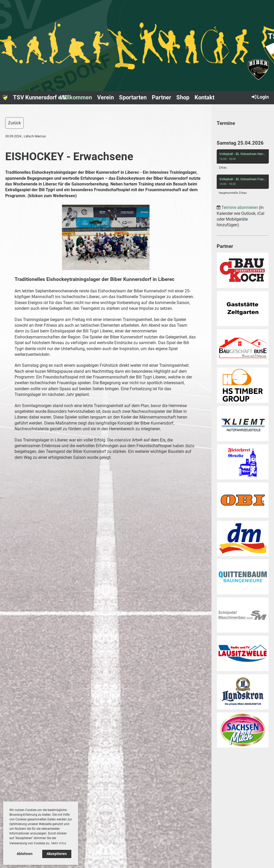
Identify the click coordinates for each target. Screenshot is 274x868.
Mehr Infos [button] (59, 843)
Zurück (14, 123)
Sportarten (133, 97)
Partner (161, 97)
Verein (105, 97)
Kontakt (204, 97)
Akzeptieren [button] (57, 854)
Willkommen (76, 97)
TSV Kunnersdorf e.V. (40, 97)
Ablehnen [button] (25, 854)
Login (260, 97)
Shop (183, 97)
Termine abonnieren (240, 207)
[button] (243, 161)
